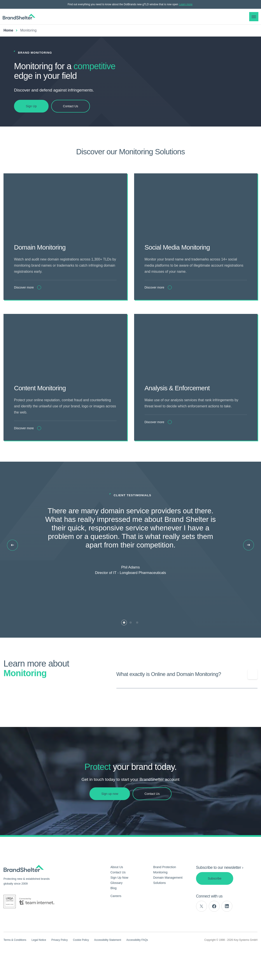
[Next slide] (249, 562)
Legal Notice (39, 957)
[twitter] (201, 924)
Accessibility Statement (108, 957)
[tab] (124, 640)
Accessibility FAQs (137, 957)
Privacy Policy (60, 957)
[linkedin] (227, 924)
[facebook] (214, 924)
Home (8, 30)
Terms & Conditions (15, 957)
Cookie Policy (81, 957)
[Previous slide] (12, 562)
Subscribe (215, 896)
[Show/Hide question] (253, 691)
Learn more (186, 4)
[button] (254, 17)
